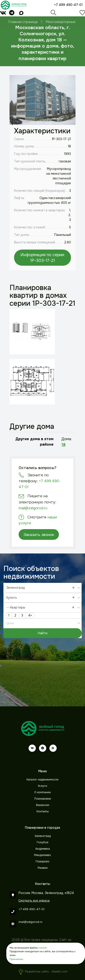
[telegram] (12, 14)
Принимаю (16, 959)
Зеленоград (43, 836)
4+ (30, 615)
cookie (43, 948)
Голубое (42, 842)
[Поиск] (53, 14)
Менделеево (42, 855)
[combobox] (43, 588)
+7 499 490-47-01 (68, 5)
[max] (21, 14)
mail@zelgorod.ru (33, 508)
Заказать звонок (39, 535)
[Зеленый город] (14, 5)
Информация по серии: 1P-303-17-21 (43, 258)
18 (63, 445)
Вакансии (43, 805)
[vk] (3, 14)
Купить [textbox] (42, 597)
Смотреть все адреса (34, 900)
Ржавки (43, 868)
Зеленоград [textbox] (42, 587)
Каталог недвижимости (42, 780)
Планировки (43, 799)
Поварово (42, 861)
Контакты (43, 811)
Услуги (42, 786)
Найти (43, 633)
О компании (42, 792)
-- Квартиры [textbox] (41, 607)
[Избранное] (82, 14)
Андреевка (43, 849)
